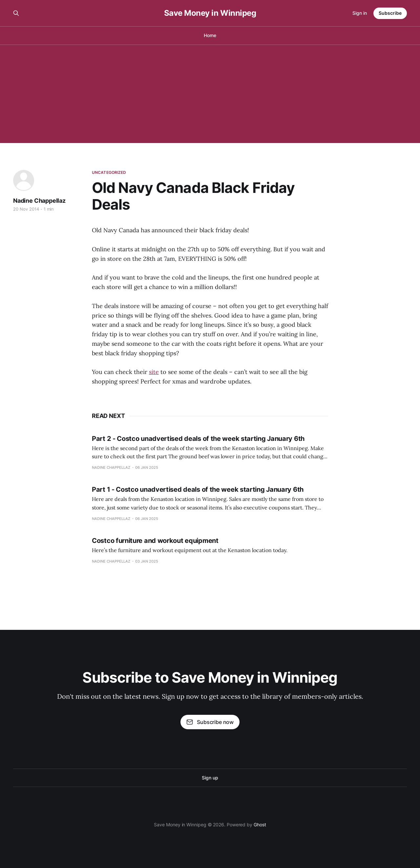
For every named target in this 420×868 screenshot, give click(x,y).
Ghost (260, 825)
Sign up (210, 778)
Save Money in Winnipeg (210, 13)
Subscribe (390, 13)
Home (210, 35)
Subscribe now (210, 722)
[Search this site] (16, 13)
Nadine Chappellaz (39, 201)
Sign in (360, 13)
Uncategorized (109, 172)
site (154, 372)
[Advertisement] (210, 94)
